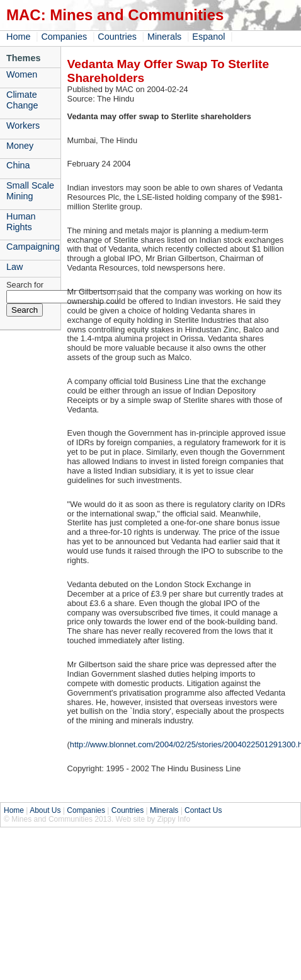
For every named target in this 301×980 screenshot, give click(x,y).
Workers (23, 125)
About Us (45, 810)
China (18, 165)
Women (22, 74)
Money (20, 146)
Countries (117, 37)
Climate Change (22, 100)
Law (14, 267)
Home (18, 37)
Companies (64, 37)
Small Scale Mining (30, 191)
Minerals (164, 37)
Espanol (208, 37)
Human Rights (21, 222)
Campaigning (33, 247)
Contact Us (203, 810)
